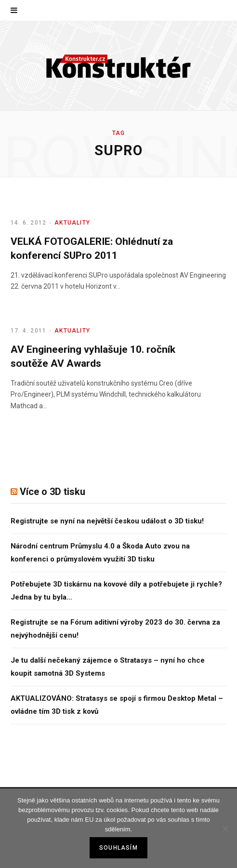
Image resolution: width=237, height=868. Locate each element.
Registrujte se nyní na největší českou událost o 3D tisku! (107, 521)
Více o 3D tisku (53, 492)
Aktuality (72, 223)
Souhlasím (118, 848)
